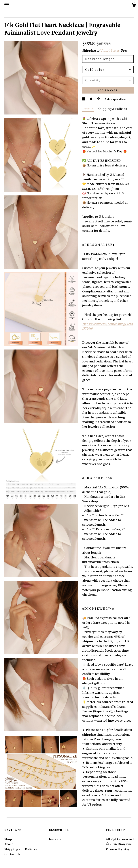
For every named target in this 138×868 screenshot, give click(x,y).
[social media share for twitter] (91, 99)
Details (88, 109)
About (9, 844)
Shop (8, 839)
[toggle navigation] (7, 5)
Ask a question (115, 99)
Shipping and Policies (21, 849)
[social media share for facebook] (84, 99)
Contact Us (12, 854)
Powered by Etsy (118, 849)
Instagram (57, 839)
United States (110, 51)
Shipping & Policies (112, 109)
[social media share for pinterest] (99, 99)
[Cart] (134, 5)
